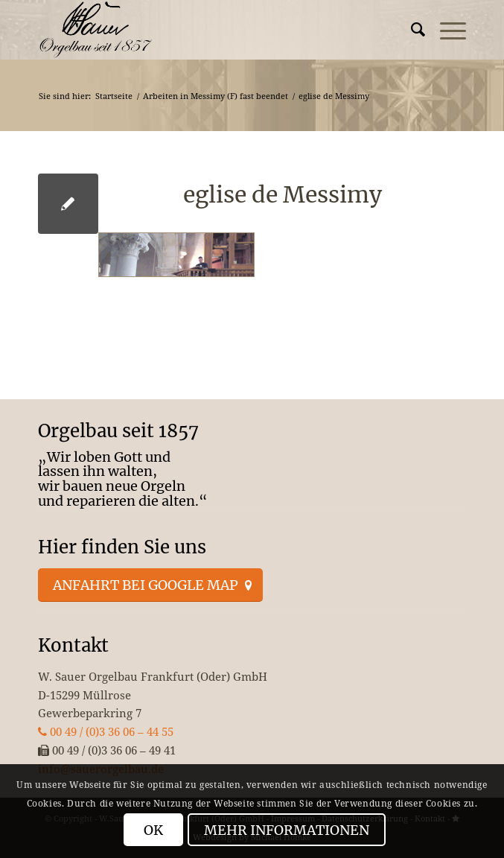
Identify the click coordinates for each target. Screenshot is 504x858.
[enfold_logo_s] (209, 30)
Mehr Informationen (287, 830)
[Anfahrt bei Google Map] (150, 585)
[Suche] (411, 30)
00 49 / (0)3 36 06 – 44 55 (106, 731)
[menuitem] (411, 30)
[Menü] (446, 30)
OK (153, 830)
